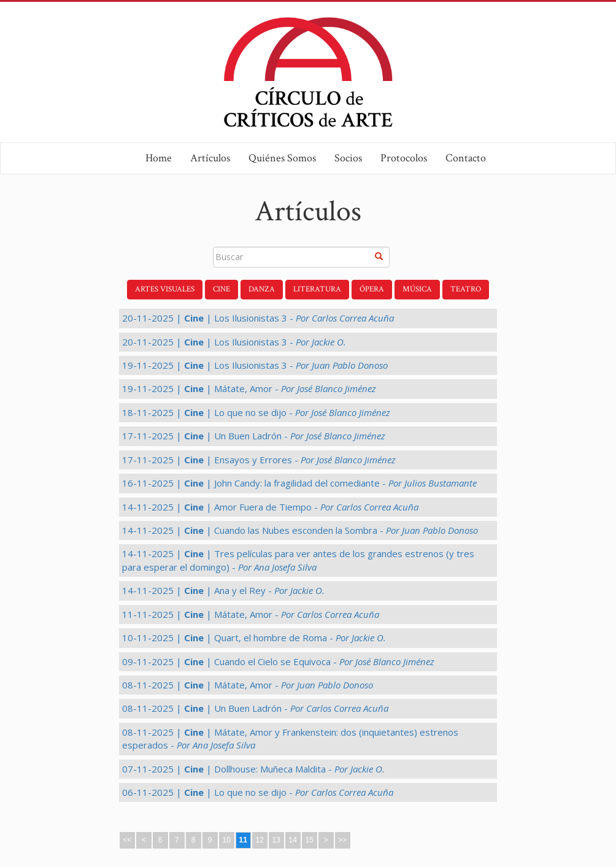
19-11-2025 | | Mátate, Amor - (249, 388)
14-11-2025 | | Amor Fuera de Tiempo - (270, 507)
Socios (348, 158)
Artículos (210, 158)
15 (309, 840)
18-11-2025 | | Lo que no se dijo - (256, 412)
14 (292, 840)
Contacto (466, 158)
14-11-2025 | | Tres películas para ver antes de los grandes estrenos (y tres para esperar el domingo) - (298, 560)
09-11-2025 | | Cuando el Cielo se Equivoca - (278, 661)
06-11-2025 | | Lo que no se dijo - (258, 792)
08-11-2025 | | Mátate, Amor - (248, 685)
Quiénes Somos (282, 158)
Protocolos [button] (404, 158)
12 (259, 840)
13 (276, 840)
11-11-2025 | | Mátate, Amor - (251, 614)
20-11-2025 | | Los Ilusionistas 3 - (258, 318)
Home (159, 158)
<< (127, 840)
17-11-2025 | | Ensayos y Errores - (259, 460)
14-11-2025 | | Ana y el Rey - (223, 590)
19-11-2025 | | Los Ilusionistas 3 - (255, 365)
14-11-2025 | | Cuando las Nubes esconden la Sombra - (300, 530)
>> (342, 840)
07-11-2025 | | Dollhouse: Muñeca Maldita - (253, 769)
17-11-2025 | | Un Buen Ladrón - (254, 436)
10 (226, 840)
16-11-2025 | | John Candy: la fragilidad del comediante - (299, 483)
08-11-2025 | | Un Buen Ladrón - (255, 708)
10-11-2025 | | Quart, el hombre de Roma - (254, 638)
